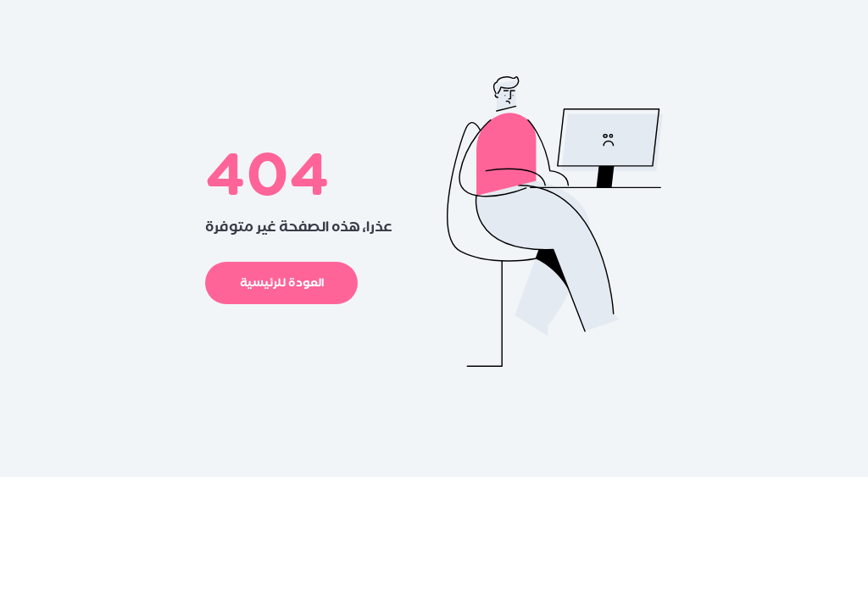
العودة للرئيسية (282, 283)
